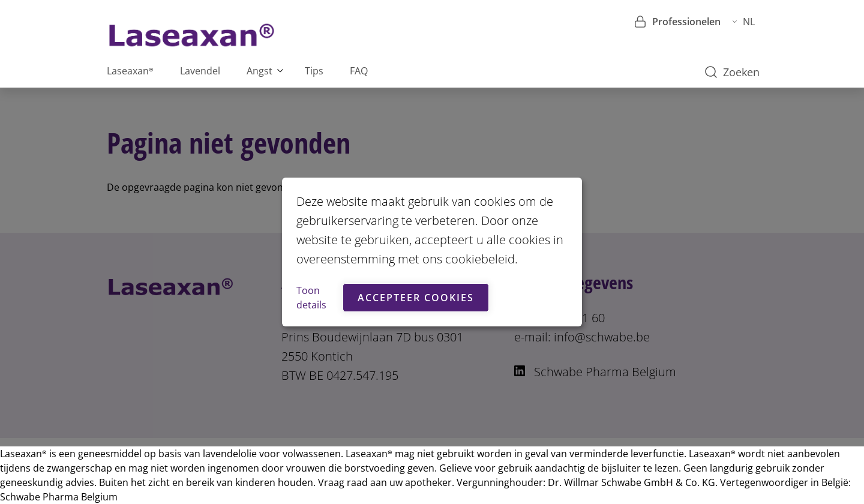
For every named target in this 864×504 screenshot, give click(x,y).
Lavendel (200, 71)
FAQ (359, 71)
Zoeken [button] (732, 72)
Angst (259, 71)
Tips (314, 71)
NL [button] (744, 22)
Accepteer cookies (416, 298)
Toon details (311, 298)
